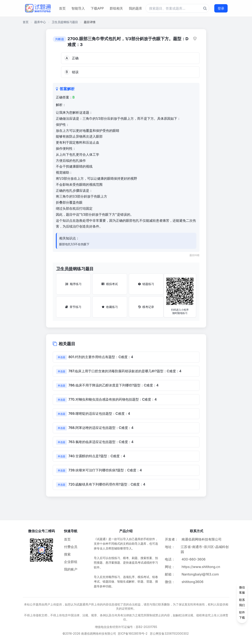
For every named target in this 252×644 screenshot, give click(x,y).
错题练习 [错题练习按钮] (146, 284)
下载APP (97, 8)
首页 (62, 8)
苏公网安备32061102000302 (169, 633)
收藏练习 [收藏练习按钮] (110, 307)
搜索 (67, 554)
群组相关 (116, 8)
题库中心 (40, 22)
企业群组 (71, 562)
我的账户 (71, 569)
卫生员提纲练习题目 (65, 22)
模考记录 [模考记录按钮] (146, 307)
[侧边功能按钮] (242, 602)
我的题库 (135, 8)
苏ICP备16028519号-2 (133, 633)
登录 (221, 8)
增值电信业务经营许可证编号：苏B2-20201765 (126, 627)
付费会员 (71, 547)
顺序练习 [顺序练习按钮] (73, 284)
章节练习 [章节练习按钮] (73, 307)
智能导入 (78, 8)
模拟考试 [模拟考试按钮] (110, 284)
